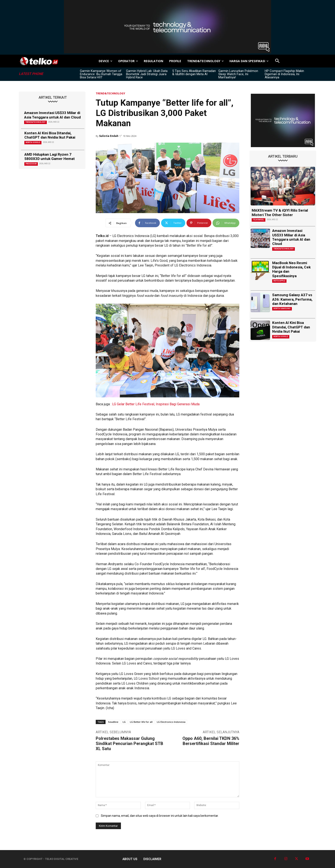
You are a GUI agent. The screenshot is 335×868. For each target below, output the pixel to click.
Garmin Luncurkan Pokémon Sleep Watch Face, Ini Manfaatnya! (238, 74)
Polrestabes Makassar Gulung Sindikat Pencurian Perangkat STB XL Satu (129, 744)
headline (113, 722)
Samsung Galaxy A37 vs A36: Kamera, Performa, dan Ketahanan (292, 299)
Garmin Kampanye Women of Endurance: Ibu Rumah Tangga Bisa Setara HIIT (101, 74)
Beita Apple (279, 281)
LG (124, 722)
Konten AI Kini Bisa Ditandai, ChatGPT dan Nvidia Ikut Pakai (50, 135)
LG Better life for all (141, 722)
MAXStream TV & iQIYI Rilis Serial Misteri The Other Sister (280, 212)
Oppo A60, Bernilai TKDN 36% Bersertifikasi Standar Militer (211, 741)
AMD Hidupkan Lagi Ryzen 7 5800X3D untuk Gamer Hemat (50, 157)
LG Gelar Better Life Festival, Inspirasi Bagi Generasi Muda (156, 404)
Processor (31, 164)
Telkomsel (259, 220)
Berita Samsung (282, 309)
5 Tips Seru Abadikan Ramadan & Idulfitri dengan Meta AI (194, 72)
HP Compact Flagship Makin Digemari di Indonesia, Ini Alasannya (284, 74)
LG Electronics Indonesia (171, 722)
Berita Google (33, 142)
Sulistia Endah (109, 136)
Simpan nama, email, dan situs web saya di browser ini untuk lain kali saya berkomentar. (160, 816)
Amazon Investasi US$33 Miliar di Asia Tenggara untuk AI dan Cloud (52, 115)
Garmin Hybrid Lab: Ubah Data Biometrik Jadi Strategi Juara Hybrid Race (147, 74)
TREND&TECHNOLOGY (35, 122)
